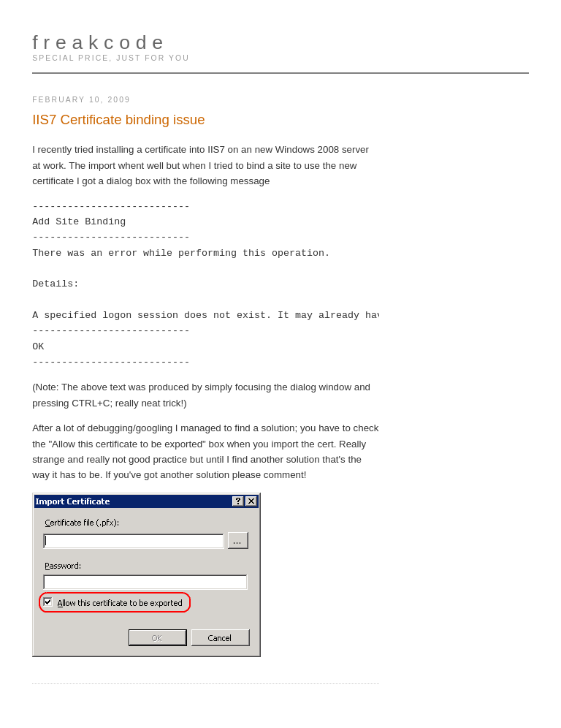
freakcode (100, 42)
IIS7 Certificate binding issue (118, 120)
